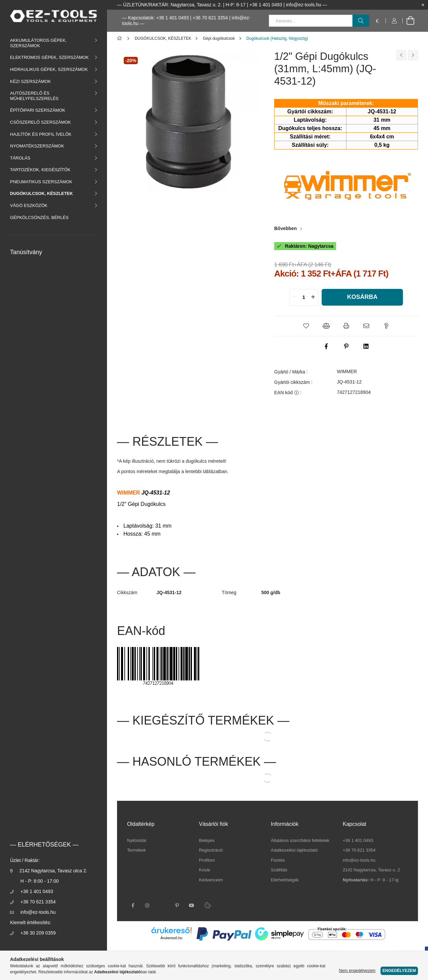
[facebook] (326, 346)
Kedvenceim (211, 880)
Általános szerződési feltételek (300, 840)
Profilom (207, 860)
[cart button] (410, 21)
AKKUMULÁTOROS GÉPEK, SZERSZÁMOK (38, 43)
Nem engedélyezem (357, 971)
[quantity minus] (295, 297)
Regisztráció (211, 850)
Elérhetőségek (285, 880)
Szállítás (279, 870)
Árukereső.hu (171, 938)
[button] (306, 326)
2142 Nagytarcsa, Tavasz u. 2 (371, 870)
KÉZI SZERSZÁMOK (30, 81)
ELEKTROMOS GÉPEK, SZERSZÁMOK (49, 57)
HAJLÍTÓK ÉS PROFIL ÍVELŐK (41, 134)
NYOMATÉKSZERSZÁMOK (37, 146)
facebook (133, 905)
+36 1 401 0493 (37, 891)
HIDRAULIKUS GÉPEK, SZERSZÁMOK (49, 69)
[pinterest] (346, 346)
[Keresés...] (319, 21)
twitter (162, 905)
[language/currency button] (378, 21)
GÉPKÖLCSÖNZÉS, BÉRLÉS (39, 217)
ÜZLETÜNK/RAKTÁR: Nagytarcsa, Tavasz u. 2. (172, 5)
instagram (147, 905)
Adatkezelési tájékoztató (294, 850)
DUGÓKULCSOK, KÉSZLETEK (41, 193)
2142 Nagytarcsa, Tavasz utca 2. (53, 871)
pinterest (177, 905)
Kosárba (362, 297)
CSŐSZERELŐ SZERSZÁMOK (40, 122)
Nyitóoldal (137, 840)
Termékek (136, 850)
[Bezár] (423, 5)
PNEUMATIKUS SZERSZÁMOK (41, 182)
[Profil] (394, 21)
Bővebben (286, 228)
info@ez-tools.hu (38, 912)
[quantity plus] (313, 297)
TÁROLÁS (20, 158)
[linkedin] (366, 346)
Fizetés (278, 860)
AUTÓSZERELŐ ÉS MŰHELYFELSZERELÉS (34, 96)
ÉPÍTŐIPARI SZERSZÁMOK (38, 110)
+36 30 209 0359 (38, 933)
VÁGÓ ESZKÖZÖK (29, 205)
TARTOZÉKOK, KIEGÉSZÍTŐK (40, 170)
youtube (192, 905)
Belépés (207, 840)
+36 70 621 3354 (210, 18)
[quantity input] (304, 297)
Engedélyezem (399, 971)
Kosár (205, 870)
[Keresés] (361, 21)
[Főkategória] (121, 38)
